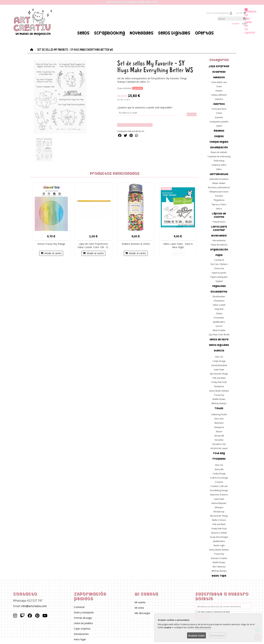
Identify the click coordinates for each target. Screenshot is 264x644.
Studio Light (219, 545)
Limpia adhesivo (219, 95)
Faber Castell (219, 305)
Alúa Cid (219, 357)
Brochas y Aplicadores (219, 187)
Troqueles (219, 459)
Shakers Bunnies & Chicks (136, 244)
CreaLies (219, 482)
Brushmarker (219, 296)
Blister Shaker (219, 183)
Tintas (219, 408)
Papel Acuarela (219, 273)
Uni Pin (219, 326)
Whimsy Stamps (219, 403)
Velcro (219, 208)
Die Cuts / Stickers (219, 264)
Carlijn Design (219, 361)
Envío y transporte (84, 612)
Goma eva (219, 268)
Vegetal (219, 281)
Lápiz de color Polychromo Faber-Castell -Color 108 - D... (93, 245)
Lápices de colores (219, 215)
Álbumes (219, 131)
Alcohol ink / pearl (219, 448)
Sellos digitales (219, 345)
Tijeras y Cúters (219, 204)
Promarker (219, 318)
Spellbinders (219, 322)
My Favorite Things (219, 374)
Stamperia (219, 386)
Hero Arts (219, 419)
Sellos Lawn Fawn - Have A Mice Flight (178, 245)
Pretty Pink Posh (219, 382)
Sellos (83, 33)
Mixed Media (219, 235)
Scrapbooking (110, 33)
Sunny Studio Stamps (219, 391)
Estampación (219, 147)
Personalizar (218, 635)
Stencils (219, 351)
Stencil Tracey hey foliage (51, 244)
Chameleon (219, 301)
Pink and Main (219, 378)
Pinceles (219, 196)
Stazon (219, 431)
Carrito (241, 13)
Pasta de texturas (219, 245)
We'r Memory (219, 566)
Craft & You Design (219, 478)
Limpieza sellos (219, 165)
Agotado (178, 253)
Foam (219, 86)
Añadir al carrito (51, 253)
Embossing (219, 161)
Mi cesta (139, 608)
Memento (219, 423)
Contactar (79, 607)
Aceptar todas (196, 635)
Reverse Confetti (219, 533)
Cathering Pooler (219, 414)
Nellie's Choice (219, 520)
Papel (219, 255)
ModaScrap (219, 512)
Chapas (219, 136)
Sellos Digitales (174, 33)
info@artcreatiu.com (34, 606)
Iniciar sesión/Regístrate (220, 13)
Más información (203, 627)
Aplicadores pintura (219, 179)
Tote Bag (219, 453)
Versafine (219, 440)
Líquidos (219, 99)
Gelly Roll (219, 309)
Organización (219, 250)
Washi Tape (219, 576)
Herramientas (219, 174)
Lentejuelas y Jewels (219, 121)
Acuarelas (219, 72)
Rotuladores (219, 292)
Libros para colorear (219, 228)
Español (236, 23)
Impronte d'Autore (219, 495)
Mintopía (219, 507)
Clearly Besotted (219, 365)
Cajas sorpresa (82, 629)
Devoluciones (81, 634)
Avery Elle (219, 469)
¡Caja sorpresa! (219, 66)
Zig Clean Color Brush (219, 335)
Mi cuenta (140, 602)
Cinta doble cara (219, 82)
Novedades (142, 33)
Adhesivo (219, 77)
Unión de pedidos (83, 623)
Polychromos (219, 222)
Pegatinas (219, 286)
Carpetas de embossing (219, 156)
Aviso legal (80, 639)
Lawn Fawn (219, 369)
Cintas (219, 113)
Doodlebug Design (219, 490)
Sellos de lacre (219, 340)
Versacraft (219, 436)
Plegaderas (219, 200)
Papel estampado (219, 277)
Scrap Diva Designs (219, 537)
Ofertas (204, 33)
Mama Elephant (219, 503)
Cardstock (219, 260)
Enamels (219, 117)
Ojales (219, 126)
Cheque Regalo (219, 142)
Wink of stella (219, 330)
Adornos (219, 104)
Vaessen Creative (219, 558)
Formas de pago (83, 618)
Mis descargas (142, 613)
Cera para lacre (219, 109)
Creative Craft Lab (219, 486)
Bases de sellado (219, 152)
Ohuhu (219, 313)
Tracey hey (219, 395)
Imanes (219, 90)
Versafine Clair (219, 444)
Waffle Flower (219, 399)
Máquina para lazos (219, 192)
